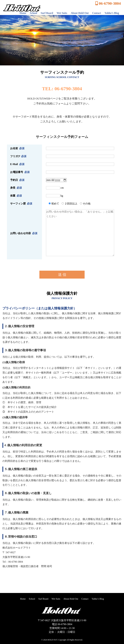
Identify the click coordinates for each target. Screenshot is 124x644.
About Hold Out (80, 13)
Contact (97, 13)
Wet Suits (62, 13)
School (33, 13)
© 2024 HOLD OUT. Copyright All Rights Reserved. (62, 640)
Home (23, 13)
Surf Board (47, 13)
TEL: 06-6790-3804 (62, 89)
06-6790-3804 (108, 3)
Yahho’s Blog (112, 13)
